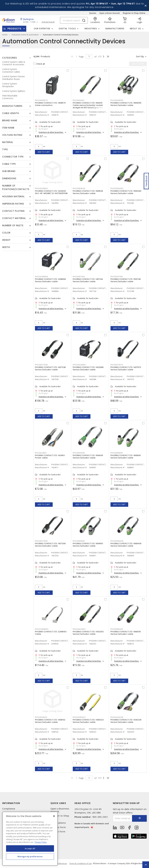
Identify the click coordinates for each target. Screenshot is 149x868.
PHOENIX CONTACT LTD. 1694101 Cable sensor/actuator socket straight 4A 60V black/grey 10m (88, 105)
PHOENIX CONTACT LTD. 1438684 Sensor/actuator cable (50, 280)
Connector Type (13, 157)
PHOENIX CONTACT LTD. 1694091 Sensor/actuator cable (88, 457)
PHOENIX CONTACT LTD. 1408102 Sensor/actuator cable (50, 721)
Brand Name (10, 120)
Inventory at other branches (51, 132)
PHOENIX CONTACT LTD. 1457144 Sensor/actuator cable (88, 280)
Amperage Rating (13, 204)
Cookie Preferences (59, 864)
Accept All (30, 848)
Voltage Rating (12, 135)
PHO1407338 (41, 365)
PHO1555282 (117, 188)
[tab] (17, 58)
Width (6, 247)
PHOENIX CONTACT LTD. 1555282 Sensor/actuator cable (126, 192)
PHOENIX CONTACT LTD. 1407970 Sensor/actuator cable (126, 368)
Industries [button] (91, 29)
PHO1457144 (79, 277)
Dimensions (9, 178)
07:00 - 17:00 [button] (29, 22)
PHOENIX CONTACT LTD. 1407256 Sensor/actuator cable (50, 545)
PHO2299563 (42, 629)
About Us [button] (135, 29)
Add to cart (44, 152)
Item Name (8, 128)
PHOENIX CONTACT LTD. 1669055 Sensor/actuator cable (126, 104)
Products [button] (14, 29)
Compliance (9, 809)
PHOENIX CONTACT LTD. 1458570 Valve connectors (50, 104)
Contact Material (14, 218)
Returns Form (58, 827)
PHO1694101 (79, 100)
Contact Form (58, 832)
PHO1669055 (117, 100)
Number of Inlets (13, 225)
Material (8, 142)
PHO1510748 (117, 277)
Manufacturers (115, 29)
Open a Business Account (60, 810)
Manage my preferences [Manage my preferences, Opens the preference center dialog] (30, 856)
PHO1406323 (79, 717)
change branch (48, 22)
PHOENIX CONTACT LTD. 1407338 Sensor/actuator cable (50, 368)
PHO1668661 (117, 453)
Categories (10, 58)
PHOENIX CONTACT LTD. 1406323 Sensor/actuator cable (88, 721)
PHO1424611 (41, 453)
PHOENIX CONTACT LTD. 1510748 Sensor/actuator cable (126, 280)
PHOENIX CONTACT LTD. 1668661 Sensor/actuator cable (126, 457)
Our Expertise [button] (42, 29)
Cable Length (11, 113)
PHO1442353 (79, 629)
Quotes (93, 13)
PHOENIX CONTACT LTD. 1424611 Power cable (50, 457)
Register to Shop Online (134, 13)
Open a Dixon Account (110, 13)
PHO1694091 (79, 453)
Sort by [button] (140, 56)
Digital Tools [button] (67, 29)
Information (11, 803)
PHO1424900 (41, 188)
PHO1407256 (41, 541)
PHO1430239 (117, 717)
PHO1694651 (79, 541)
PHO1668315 (117, 629)
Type (5, 149)
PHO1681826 (79, 188)
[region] (30, 839)
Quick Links (58, 803)
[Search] (74, 20)
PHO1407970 (117, 365)
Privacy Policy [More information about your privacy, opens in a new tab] (41, 842)
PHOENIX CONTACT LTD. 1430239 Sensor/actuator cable (126, 721)
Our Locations (58, 823)
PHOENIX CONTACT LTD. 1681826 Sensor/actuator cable (88, 192)
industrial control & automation (25, 35)
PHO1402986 (79, 365)
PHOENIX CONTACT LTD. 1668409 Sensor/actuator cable (126, 545)
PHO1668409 (117, 541)
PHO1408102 (41, 717)
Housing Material (13, 196)
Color (6, 233)
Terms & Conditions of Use (80, 863)
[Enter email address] (123, 818)
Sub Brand (9, 171)
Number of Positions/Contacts (16, 187)
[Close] (54, 816)
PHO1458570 (41, 100)
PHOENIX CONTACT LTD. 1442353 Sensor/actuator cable (88, 633)
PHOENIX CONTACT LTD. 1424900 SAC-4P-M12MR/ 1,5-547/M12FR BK (51, 192)
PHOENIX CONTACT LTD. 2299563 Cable (51, 633)
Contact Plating (13, 211)
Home (5, 35)
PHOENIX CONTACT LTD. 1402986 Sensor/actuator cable (88, 368)
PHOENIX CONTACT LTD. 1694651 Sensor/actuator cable (88, 545)
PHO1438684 (42, 277)
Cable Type (9, 164)
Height (6, 240)
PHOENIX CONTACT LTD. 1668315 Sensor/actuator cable (126, 633)
